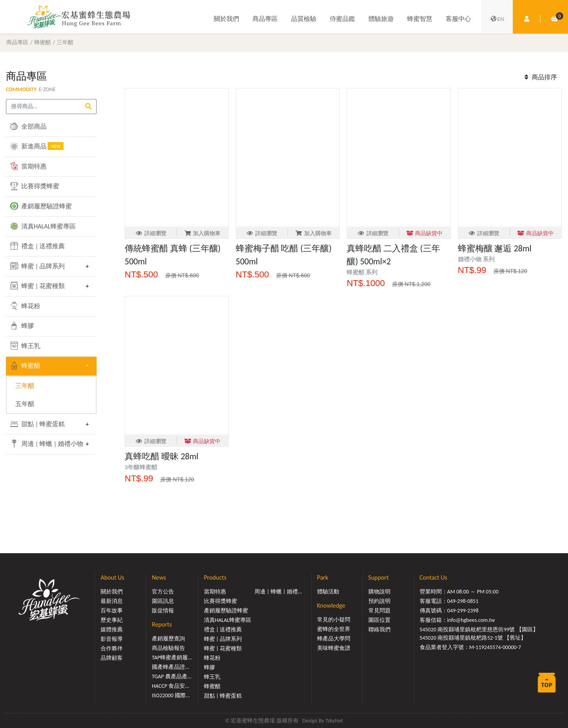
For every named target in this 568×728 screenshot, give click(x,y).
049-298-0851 (463, 601)
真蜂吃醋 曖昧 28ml (162, 456)
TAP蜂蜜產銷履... (172, 658)
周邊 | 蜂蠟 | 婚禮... (278, 592)
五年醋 (25, 404)
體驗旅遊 (381, 19)
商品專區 (265, 19)
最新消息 (112, 601)
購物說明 (379, 592)
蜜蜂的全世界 (334, 629)
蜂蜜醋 (43, 42)
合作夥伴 (112, 648)
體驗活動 (328, 592)
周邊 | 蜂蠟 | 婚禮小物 (46, 444)
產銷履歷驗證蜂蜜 (41, 206)
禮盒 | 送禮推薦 (37, 246)
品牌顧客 (112, 658)
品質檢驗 (304, 19)
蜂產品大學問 (334, 639)
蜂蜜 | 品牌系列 (37, 266)
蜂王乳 (25, 346)
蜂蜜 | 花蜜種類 (37, 286)
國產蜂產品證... (171, 667)
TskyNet (334, 721)
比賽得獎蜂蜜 (35, 186)
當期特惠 (28, 166)
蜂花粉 (25, 306)
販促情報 (163, 611)
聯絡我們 (379, 630)
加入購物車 (203, 233)
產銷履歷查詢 (168, 639)
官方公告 (163, 592)
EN (497, 19)
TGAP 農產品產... (172, 677)
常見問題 (379, 611)
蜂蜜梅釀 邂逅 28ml (495, 248)
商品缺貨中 (425, 233)
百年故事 (112, 611)
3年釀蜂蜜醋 (141, 467)
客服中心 (458, 19)
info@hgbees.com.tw (471, 620)
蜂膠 (22, 326)
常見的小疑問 (334, 620)
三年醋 (65, 42)
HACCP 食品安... (171, 686)
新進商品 (37, 146)
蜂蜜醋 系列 (362, 272)
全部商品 (28, 126)
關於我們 (226, 19)
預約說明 (379, 601)
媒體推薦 (112, 630)
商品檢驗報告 (168, 648)
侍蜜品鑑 (342, 19)
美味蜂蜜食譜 (334, 648)
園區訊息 (163, 601)
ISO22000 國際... (171, 695)
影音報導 (112, 639)
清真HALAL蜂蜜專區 (43, 226)
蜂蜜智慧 (420, 19)
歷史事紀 (112, 620)
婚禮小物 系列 (476, 259)
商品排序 (540, 77)
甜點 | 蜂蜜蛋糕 (37, 424)
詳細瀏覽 (151, 233)
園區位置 (379, 620)
